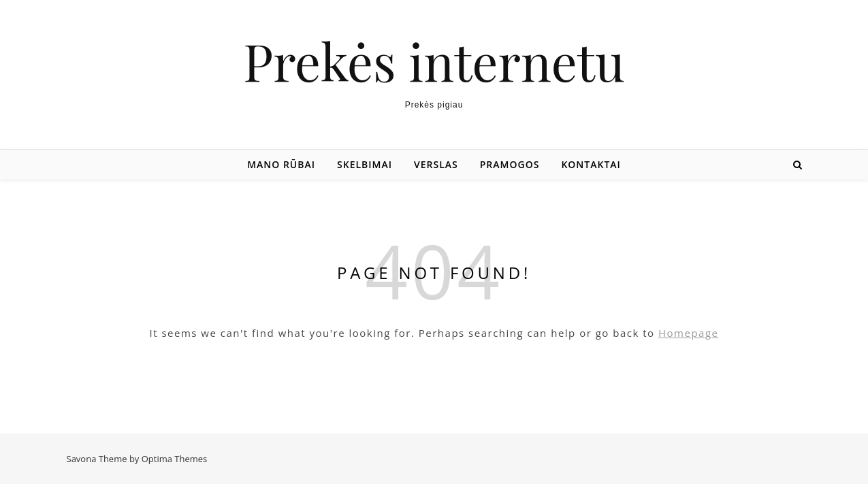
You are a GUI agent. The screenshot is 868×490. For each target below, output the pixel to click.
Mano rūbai (281, 164)
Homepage (688, 333)
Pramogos (510, 164)
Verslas (436, 164)
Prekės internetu (434, 61)
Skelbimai (365, 164)
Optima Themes (175, 459)
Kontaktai (591, 164)
